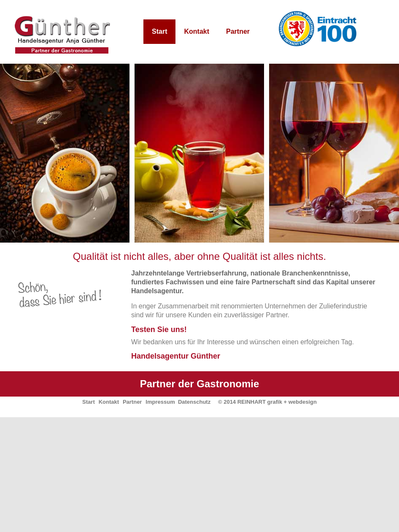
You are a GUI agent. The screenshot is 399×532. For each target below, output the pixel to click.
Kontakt (197, 31)
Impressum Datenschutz (178, 402)
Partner (238, 31)
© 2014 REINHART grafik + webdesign (267, 402)
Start (159, 31)
